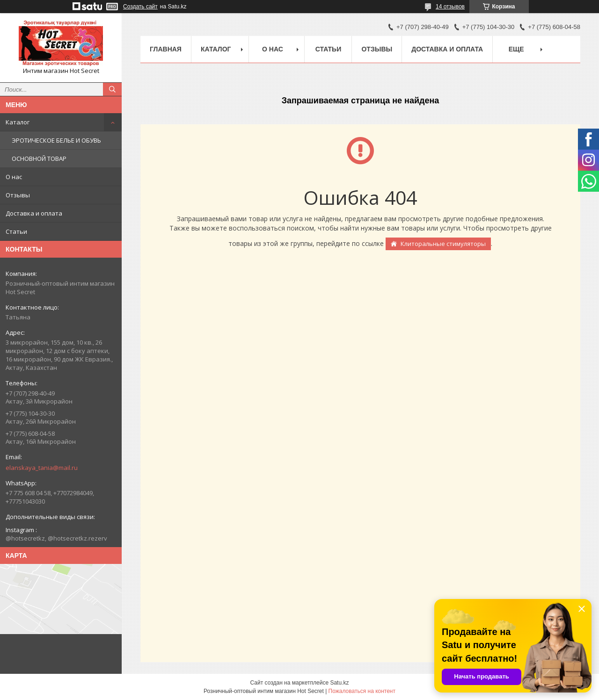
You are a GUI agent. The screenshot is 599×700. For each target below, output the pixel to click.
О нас (14, 177)
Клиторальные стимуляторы (443, 244)
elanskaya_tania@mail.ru (42, 468)
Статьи (16, 231)
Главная (166, 49)
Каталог (18, 122)
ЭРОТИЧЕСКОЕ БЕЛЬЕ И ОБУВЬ (56, 140)
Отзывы (18, 195)
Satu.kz (339, 683)
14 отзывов (450, 7)
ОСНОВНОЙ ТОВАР (39, 159)
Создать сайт (140, 7)
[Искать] (112, 89)
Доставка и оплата (34, 213)
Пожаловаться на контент (362, 691)
